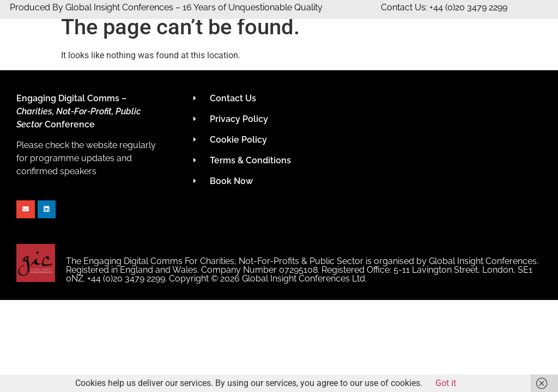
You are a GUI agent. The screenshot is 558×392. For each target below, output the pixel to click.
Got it (446, 383)
